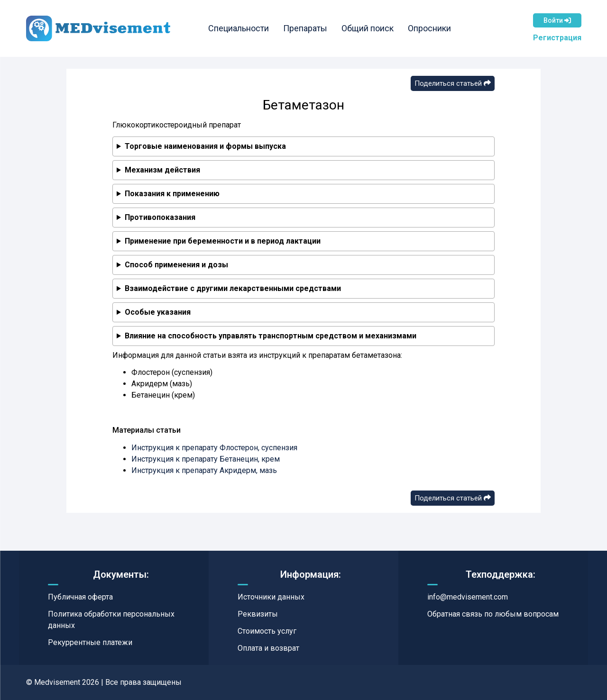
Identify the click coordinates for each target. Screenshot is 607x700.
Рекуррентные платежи (90, 642)
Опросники (429, 28)
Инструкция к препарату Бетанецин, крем (206, 459)
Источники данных (271, 597)
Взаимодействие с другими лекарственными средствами (233, 288)
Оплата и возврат (268, 648)
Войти (557, 20)
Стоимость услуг (267, 631)
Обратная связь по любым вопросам (493, 614)
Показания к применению (172, 194)
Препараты (305, 28)
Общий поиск (368, 28)
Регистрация (557, 38)
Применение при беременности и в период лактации (223, 241)
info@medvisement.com (468, 597)
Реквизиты (258, 614)
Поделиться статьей (453, 83)
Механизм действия (162, 170)
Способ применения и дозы (176, 265)
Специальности (239, 28)
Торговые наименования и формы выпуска (205, 146)
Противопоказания (160, 217)
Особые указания (158, 312)
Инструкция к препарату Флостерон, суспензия (214, 448)
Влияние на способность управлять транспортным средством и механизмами (271, 336)
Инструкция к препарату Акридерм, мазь (204, 470)
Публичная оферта (80, 597)
